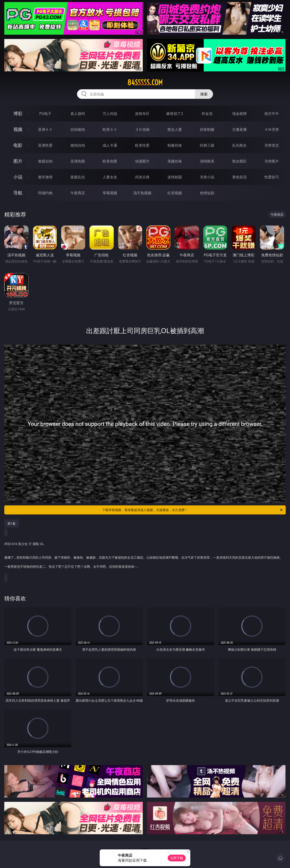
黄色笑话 (239, 177)
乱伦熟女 (239, 145)
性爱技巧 (272, 177)
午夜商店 (78, 193)
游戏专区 (142, 114)
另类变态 (272, 145)
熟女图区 (239, 161)
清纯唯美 (207, 161)
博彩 (18, 113)
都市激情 (45, 177)
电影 (18, 145)
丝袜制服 (207, 129)
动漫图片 (142, 161)
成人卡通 (110, 145)
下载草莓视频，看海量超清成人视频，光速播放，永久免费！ (193, 510)
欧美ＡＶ (110, 129)
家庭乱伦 (78, 177)
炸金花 (207, 114)
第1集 (12, 523)
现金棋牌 (239, 114)
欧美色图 (110, 161)
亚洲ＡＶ (45, 129)
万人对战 (110, 114)
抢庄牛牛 (272, 114)
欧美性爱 (142, 145)
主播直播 (239, 129)
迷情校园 (175, 177)
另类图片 (272, 161)
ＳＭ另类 (272, 129)
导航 (18, 193)
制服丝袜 (175, 145)
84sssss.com (145, 82)
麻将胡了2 (175, 114)
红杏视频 (175, 193)
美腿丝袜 (175, 161)
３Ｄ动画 (142, 129)
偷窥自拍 (45, 161)
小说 (18, 177)
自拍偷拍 (78, 129)
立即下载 (177, 858)
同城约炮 (45, 193)
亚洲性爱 (45, 145)
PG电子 (45, 114)
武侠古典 (142, 177)
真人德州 (78, 114)
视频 (18, 129)
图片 (18, 161)
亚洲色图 (78, 161)
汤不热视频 (142, 193)
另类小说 (207, 177)
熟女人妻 (175, 129)
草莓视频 (110, 193)
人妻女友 (110, 177)
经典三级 (207, 145)
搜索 (204, 94)
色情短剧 (207, 193)
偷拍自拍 (78, 145)
